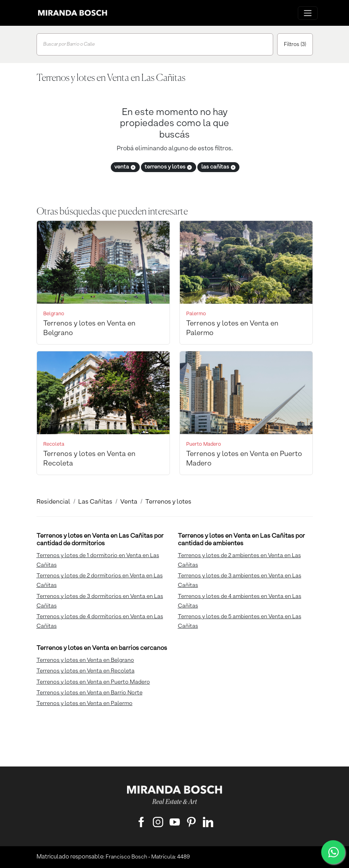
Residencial (53, 502)
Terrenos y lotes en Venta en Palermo (85, 703)
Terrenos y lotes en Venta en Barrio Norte (90, 693)
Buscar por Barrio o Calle (69, 44)
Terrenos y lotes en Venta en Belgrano (85, 660)
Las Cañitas (95, 502)
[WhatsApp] (333, 852)
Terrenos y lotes (168, 502)
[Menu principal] (308, 13)
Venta (129, 502)
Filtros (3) (295, 44)
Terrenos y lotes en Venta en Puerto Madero (93, 682)
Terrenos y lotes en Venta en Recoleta (86, 671)
